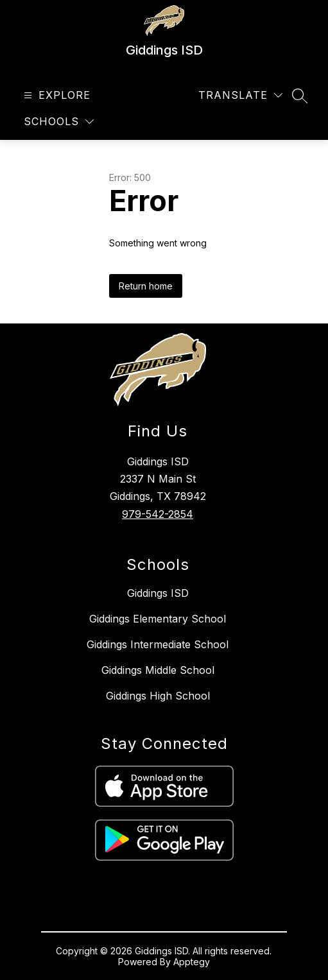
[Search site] (300, 96)
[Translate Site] (240, 95)
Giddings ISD (158, 593)
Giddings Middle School (158, 670)
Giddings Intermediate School (158, 644)
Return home (146, 286)
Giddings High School (158, 696)
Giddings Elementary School (158, 619)
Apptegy (192, 962)
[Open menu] (56, 95)
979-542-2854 (158, 514)
